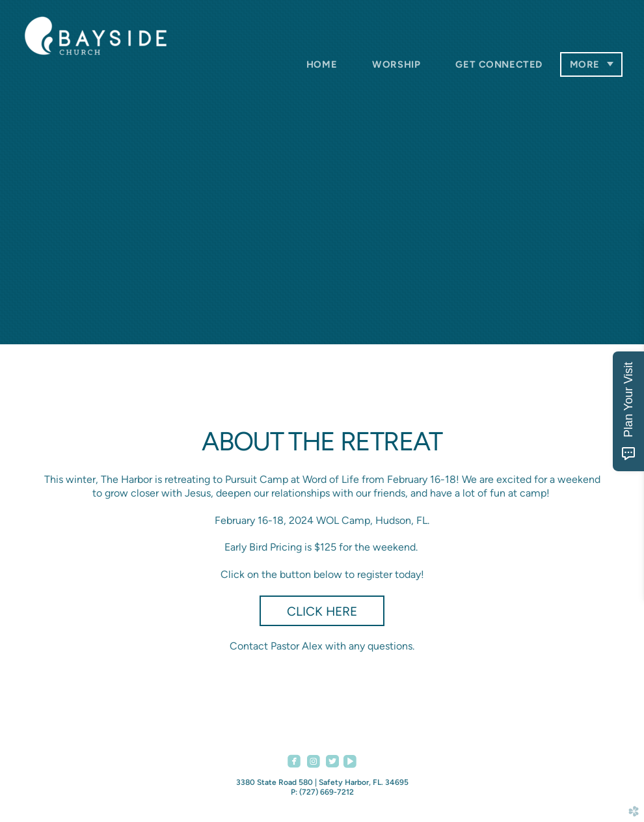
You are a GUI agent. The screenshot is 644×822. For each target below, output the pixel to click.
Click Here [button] (322, 611)
